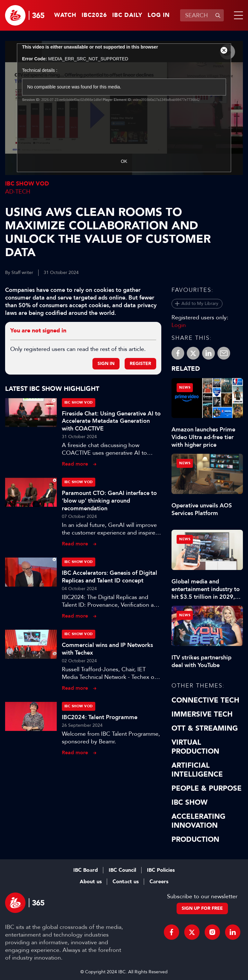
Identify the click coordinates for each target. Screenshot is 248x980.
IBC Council (122, 870)
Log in (159, 15)
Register (140, 364)
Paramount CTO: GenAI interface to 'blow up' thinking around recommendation (109, 501)
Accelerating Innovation (198, 821)
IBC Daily (127, 15)
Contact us (126, 882)
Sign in (106, 364)
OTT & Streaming (205, 728)
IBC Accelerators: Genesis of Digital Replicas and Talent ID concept (109, 577)
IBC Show (190, 802)
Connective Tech (205, 700)
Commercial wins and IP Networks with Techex (107, 649)
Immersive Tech (202, 714)
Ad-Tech (18, 192)
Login (179, 325)
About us (91, 882)
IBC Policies (161, 870)
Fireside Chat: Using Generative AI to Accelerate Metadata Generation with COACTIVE (111, 421)
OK (124, 161)
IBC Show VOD (27, 184)
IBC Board (86, 870)
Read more (75, 464)
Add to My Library (200, 304)
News (185, 387)
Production (195, 839)
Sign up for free (202, 908)
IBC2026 (94, 15)
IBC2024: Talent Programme (100, 717)
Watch (65, 15)
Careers (159, 882)
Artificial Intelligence (197, 770)
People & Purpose (207, 788)
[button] (237, 15)
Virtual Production (195, 747)
